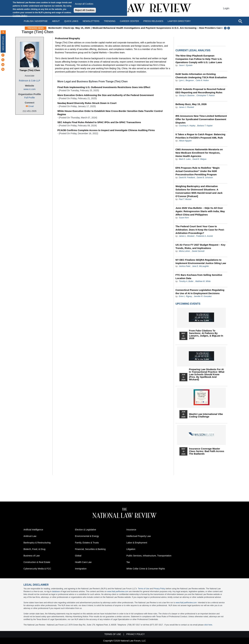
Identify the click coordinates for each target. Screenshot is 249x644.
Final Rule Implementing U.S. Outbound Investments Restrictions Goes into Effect (104, 87)
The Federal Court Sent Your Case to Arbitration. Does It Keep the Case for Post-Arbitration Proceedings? (200, 230)
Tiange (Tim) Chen (30, 70)
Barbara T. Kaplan (205, 126)
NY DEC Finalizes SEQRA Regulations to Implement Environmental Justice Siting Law (201, 261)
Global (78, 556)
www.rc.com (29, 89)
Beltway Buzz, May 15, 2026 (191, 104)
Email (31, 106)
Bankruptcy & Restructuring (37, 543)
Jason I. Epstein (186, 65)
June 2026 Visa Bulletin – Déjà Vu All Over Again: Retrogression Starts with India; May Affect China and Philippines (200, 211)
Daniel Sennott (198, 251)
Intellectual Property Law (139, 536)
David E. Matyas (199, 159)
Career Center (129, 21)
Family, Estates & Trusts (87, 543)
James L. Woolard (187, 236)
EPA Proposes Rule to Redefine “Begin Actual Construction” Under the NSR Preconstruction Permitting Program (198, 171)
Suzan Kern (184, 218)
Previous (225, 28)
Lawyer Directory (179, 21)
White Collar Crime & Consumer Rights (146, 569)
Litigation (131, 549)
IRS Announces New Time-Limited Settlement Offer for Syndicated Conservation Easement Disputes (201, 119)
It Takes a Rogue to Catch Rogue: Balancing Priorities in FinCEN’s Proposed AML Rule (200, 136)
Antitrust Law (30, 536)
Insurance (131, 530)
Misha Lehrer (184, 251)
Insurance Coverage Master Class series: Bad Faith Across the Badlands (207, 451)
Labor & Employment (137, 543)
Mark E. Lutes (185, 159)
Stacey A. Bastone (187, 96)
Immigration (81, 569)
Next (229, 28)
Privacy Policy (159, 589)
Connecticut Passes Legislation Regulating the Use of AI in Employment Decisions (200, 292)
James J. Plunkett (186, 107)
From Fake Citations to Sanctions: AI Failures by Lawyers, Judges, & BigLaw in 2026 (206, 334)
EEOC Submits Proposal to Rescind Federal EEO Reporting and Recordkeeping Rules (200, 91)
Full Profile (30, 98)
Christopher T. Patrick (206, 96)
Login (226, 8)
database (56, 591)
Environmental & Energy (87, 536)
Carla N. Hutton (202, 80)
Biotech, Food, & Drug (34, 549)
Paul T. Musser (185, 199)
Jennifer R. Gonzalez (203, 296)
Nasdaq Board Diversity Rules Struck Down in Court (87, 103)
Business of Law (32, 556)
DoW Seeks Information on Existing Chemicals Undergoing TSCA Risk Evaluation (201, 76)
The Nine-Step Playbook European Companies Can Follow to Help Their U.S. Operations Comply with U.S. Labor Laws (199, 59)
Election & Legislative (86, 530)
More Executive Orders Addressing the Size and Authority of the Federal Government (106, 95)
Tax (128, 562)
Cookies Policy (20, 16)
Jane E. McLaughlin (200, 266)
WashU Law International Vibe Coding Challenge (206, 415)
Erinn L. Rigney (185, 296)
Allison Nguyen (185, 141)
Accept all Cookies (84, 4)
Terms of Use (144, 589)
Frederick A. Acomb (204, 236)
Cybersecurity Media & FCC (37, 569)
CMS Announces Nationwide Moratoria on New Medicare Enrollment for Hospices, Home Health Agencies (199, 153)
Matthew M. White (203, 281)
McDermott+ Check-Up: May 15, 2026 (85, 28)
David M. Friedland (187, 178)
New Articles (3, 43)
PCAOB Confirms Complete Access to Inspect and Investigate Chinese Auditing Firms (106, 130)
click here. (208, 625)
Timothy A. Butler (186, 281)
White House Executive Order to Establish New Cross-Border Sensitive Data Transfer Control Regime (110, 113)
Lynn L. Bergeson (186, 80)
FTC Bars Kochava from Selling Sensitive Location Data (199, 277)
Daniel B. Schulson (205, 178)
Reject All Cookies (85, 10)
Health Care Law (83, 562)
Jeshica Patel (184, 266)
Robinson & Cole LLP (30, 81)
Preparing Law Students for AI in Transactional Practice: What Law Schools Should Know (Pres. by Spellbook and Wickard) (207, 374)
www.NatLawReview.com (118, 591)
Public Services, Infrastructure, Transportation (149, 556)
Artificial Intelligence (33, 530)
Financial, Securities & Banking (90, 549)
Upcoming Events (188, 304)
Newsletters (91, 21)
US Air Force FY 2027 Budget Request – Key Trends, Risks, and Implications (200, 246)
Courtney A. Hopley (187, 126)
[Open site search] (240, 21)
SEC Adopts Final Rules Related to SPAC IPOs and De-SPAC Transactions (99, 122)
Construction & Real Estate (37, 562)
